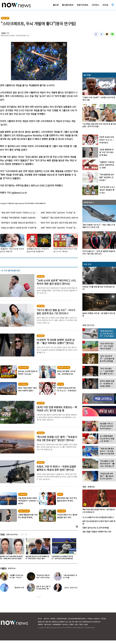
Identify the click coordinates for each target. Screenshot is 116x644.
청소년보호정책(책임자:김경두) (77, 619)
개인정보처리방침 (62, 619)
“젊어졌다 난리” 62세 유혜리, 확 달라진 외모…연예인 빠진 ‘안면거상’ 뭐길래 (37, 557)
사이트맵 (103, 619)
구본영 (3, 33)
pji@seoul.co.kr (19, 193)
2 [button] (39, 597)
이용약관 (53, 619)
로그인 (40, 619)
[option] (37, 550)
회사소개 (46, 619)
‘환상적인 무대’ (19, 588)
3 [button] (41, 597)
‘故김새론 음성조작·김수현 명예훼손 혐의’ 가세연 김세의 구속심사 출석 (63, 557)
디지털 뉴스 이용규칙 (93, 619)
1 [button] (37, 597)
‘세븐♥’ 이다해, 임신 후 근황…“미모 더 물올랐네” (16, 578)
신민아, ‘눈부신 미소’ (71, 588)
